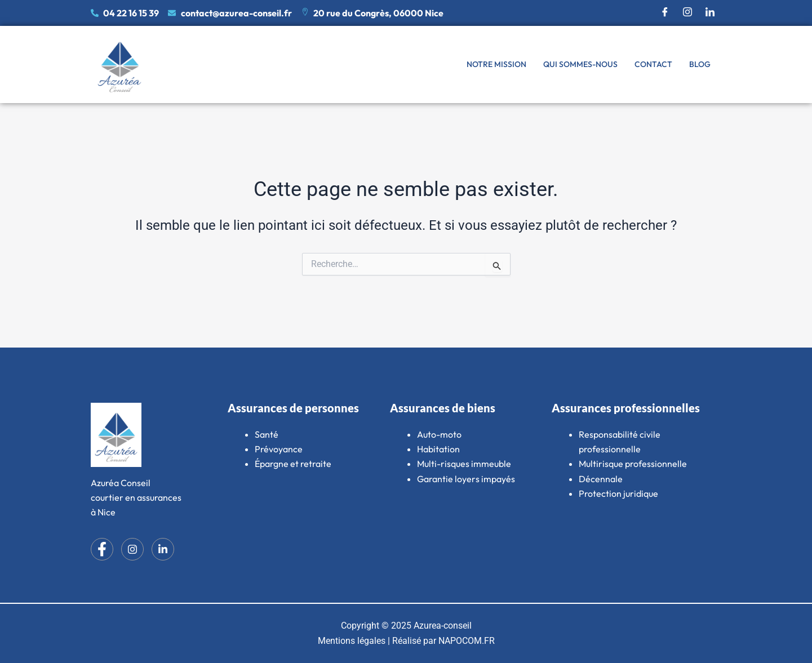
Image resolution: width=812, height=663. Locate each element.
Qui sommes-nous (580, 64)
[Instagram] (687, 13)
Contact (653, 64)
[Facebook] (665, 13)
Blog (700, 64)
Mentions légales (352, 641)
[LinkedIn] (710, 13)
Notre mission (496, 64)
